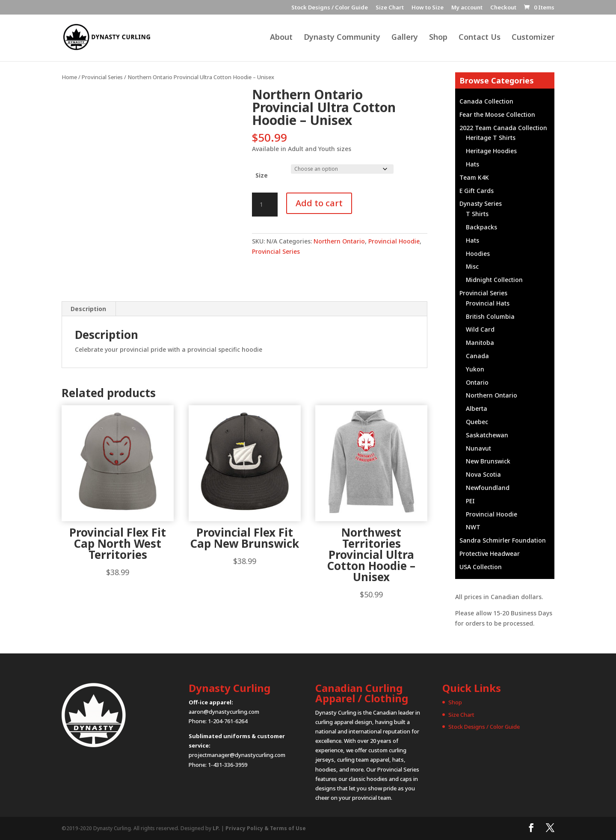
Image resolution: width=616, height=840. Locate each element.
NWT (473, 527)
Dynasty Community (342, 38)
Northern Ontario (339, 241)
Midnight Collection (494, 280)
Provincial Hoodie (394, 241)
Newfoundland (488, 488)
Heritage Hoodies (491, 151)
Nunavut (478, 448)
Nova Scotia (483, 474)
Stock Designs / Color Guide (330, 8)
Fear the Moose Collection (497, 114)
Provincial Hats (488, 303)
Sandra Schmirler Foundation (503, 540)
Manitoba (480, 343)
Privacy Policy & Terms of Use (266, 828)
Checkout (503, 8)
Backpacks (481, 227)
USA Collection (481, 567)
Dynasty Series (481, 203)
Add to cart (319, 203)
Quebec (477, 422)
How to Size (428, 8)
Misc (472, 266)
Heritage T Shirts (491, 138)
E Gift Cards (477, 191)
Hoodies (478, 254)
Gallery (405, 38)
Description (88, 309)
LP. (216, 828)
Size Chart (390, 8)
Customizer (533, 38)
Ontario (477, 382)
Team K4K (474, 177)
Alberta (477, 408)
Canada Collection (486, 101)
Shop (438, 38)
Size (262, 175)
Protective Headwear (490, 554)
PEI (470, 501)
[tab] (89, 309)
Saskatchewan (487, 435)
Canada (477, 356)
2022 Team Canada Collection (503, 128)
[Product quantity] (265, 205)
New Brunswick (488, 461)
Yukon (475, 369)
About (281, 38)
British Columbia (490, 316)
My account (467, 8)
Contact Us (480, 38)
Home (69, 77)
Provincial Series (102, 77)
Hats (472, 164)
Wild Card (480, 329)
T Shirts (477, 214)
